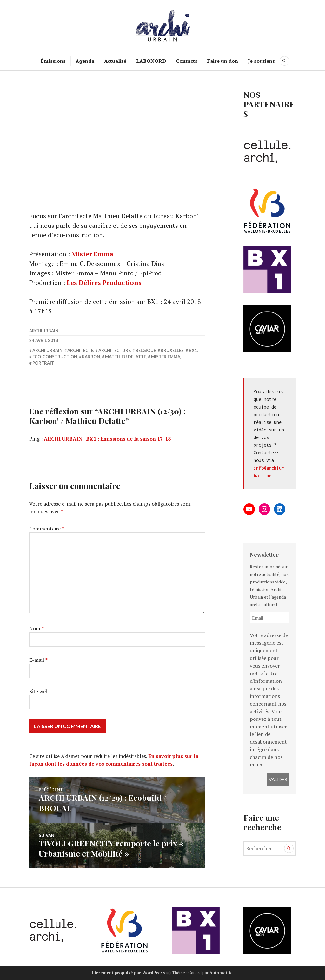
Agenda (85, 61)
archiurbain (44, 331)
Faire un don (223, 61)
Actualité (115, 61)
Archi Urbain (47, 350)
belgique (146, 350)
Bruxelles (172, 350)
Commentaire (47, 529)
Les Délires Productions (104, 283)
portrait (43, 363)
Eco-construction (55, 357)
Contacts (187, 61)
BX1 (193, 350)
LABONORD (151, 61)
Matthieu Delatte (126, 357)
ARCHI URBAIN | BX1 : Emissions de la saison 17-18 (107, 439)
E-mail (38, 660)
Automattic (221, 973)
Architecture (114, 350)
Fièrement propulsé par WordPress (129, 973)
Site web (39, 691)
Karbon (91, 357)
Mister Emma (92, 254)
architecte (80, 350)
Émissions (53, 61)
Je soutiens (261, 61)
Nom (36, 628)
